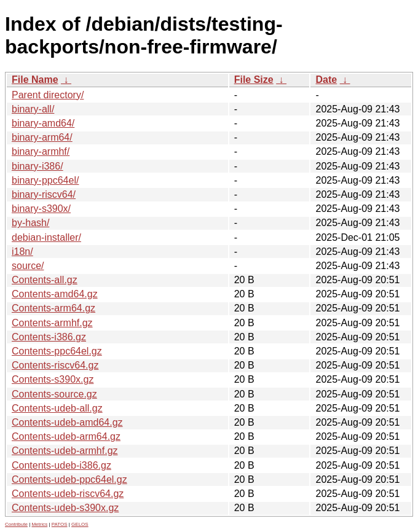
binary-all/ (33, 109)
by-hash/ (30, 223)
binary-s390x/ (41, 209)
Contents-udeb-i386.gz (61, 465)
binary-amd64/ (43, 123)
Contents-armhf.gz (52, 323)
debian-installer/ (46, 237)
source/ (28, 266)
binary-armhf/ (41, 151)
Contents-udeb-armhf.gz (65, 451)
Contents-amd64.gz (55, 294)
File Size (254, 80)
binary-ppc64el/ (45, 180)
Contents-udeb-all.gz (57, 408)
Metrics (39, 524)
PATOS (60, 524)
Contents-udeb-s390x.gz (65, 508)
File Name (35, 80)
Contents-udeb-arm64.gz (66, 436)
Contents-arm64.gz (53, 308)
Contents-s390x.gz (53, 379)
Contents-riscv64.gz (55, 365)
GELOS (80, 524)
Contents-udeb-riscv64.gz (68, 494)
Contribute (16, 524)
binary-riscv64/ (44, 194)
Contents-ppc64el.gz (57, 351)
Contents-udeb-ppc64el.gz (69, 479)
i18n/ (22, 252)
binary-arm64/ (42, 137)
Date (326, 80)
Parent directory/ (48, 95)
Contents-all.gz (45, 280)
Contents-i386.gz (49, 337)
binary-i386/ (37, 166)
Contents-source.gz (54, 394)
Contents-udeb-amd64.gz (67, 422)
